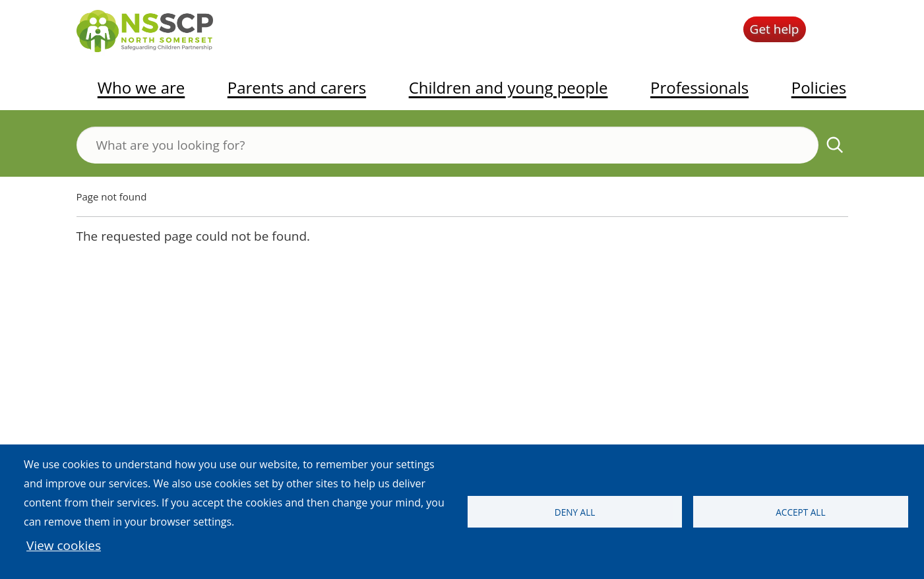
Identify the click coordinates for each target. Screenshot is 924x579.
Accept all (800, 512)
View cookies (64, 545)
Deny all (575, 512)
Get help (775, 29)
